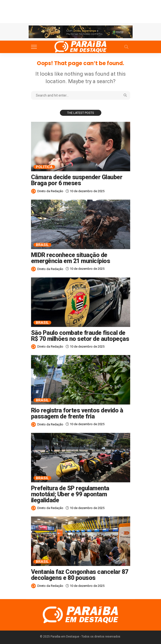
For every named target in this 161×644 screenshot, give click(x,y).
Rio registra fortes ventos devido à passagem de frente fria (77, 413)
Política (44, 167)
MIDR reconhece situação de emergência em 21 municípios (71, 258)
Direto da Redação (50, 191)
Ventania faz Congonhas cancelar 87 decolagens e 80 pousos (80, 575)
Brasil (42, 245)
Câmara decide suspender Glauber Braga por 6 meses (77, 180)
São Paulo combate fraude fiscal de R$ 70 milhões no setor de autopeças (80, 336)
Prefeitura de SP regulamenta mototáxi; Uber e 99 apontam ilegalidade (70, 494)
